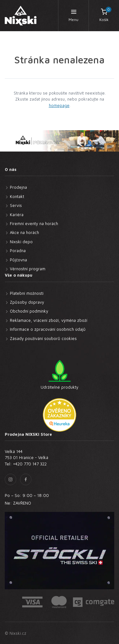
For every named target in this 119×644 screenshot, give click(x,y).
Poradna (18, 251)
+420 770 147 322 (30, 464)
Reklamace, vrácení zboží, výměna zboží (49, 320)
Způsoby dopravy (27, 302)
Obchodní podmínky (29, 311)
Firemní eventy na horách (34, 223)
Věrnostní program (28, 269)
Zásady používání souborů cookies (43, 338)
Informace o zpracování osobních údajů (48, 329)
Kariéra (17, 215)
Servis (16, 205)
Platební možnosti (27, 293)
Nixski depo (21, 242)
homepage (59, 105)
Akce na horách (24, 232)
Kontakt (17, 196)
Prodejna (18, 187)
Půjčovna (18, 260)
